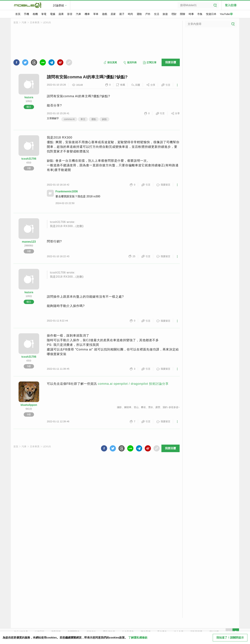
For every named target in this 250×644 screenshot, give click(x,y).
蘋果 (61, 14)
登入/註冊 (231, 5)
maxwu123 (29, 242)
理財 (174, 14)
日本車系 (35, 22)
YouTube (226, 14)
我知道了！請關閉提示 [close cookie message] (230, 638)
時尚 (130, 14)
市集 (200, 14)
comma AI (69, 119)
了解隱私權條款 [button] (138, 638)
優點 (94, 119)
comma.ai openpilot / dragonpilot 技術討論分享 (133, 384)
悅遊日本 (211, 14)
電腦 (53, 14)
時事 (191, 14)
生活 (157, 14)
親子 (122, 14)
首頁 (18, 14)
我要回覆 (171, 62)
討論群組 (59, 5)
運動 (139, 14)
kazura (29, 97)
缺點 (104, 119)
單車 (96, 14)
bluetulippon (29, 405)
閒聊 (183, 14)
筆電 (44, 14)
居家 (113, 14)
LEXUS (47, 22)
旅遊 (165, 14)
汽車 (78, 14)
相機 (35, 14)
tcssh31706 (29, 159)
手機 (26, 14)
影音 (70, 14)
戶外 (148, 14)
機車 (87, 14)
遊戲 (105, 14)
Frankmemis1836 (67, 191)
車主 (83, 119)
